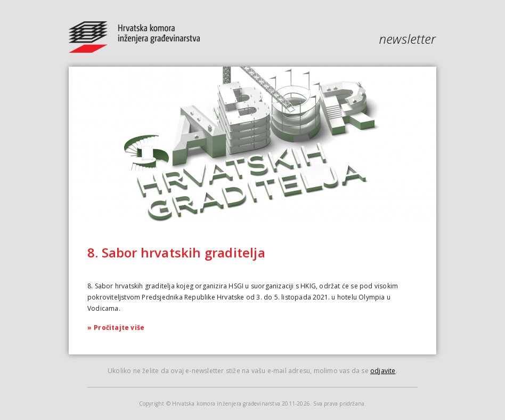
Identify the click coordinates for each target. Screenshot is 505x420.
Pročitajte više (116, 328)
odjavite (383, 371)
